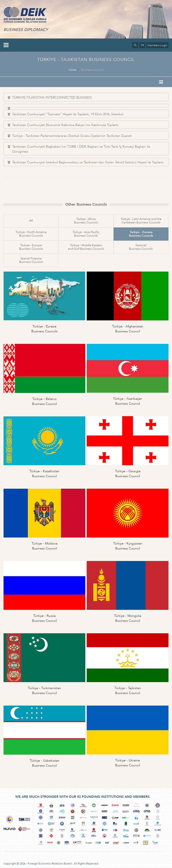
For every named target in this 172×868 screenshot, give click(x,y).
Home (72, 70)
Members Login (157, 45)
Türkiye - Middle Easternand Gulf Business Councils (86, 247)
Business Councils (92, 70)
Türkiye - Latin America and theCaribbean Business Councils (141, 221)
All (31, 221)
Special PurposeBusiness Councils (31, 260)
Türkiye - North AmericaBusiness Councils (31, 234)
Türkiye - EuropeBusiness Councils (31, 247)
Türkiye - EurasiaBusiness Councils (141, 234)
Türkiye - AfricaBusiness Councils (86, 221)
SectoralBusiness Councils (141, 247)
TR (142, 45)
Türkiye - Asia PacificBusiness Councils (86, 234)
